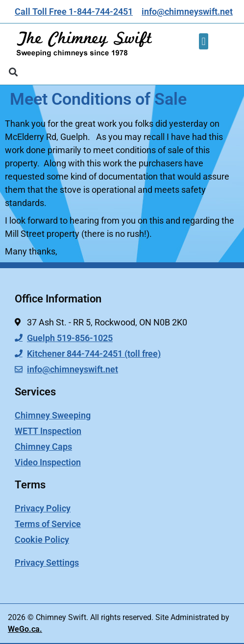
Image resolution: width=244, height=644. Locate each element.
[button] (204, 41)
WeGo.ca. (25, 629)
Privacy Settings (47, 563)
